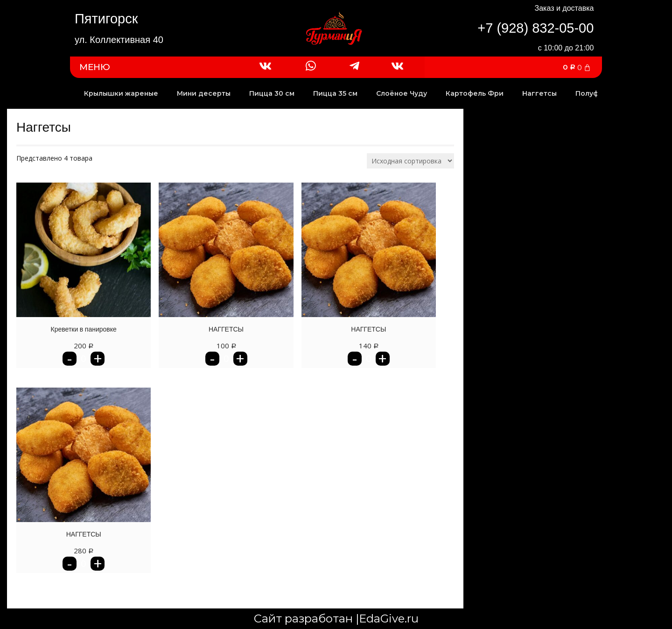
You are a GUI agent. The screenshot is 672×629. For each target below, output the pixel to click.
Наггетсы (539, 93)
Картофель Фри (475, 93)
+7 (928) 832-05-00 (535, 28)
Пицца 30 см (272, 93)
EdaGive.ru (389, 618)
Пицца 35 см (335, 93)
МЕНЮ (95, 67)
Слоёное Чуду (402, 93)
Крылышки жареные (121, 93)
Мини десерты (204, 93)
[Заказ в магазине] (410, 161)
